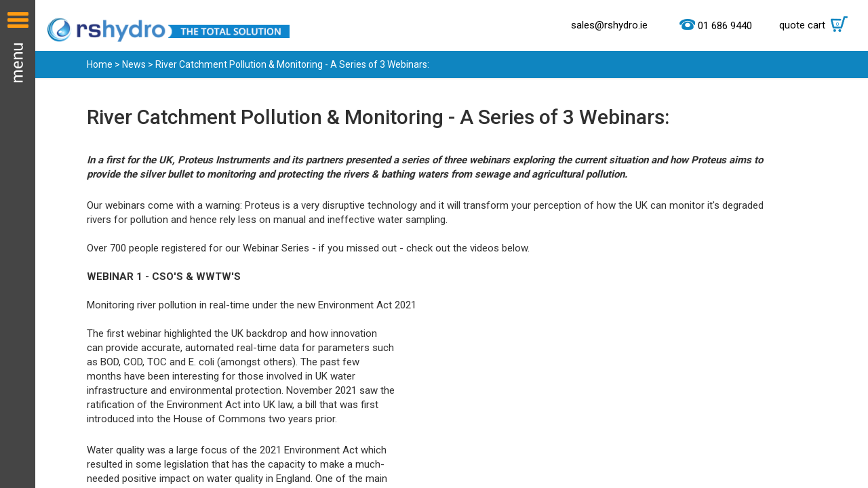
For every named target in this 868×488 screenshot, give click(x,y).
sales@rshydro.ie (609, 25)
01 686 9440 (725, 26)
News (134, 64)
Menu (18, 244)
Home (100, 64)
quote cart (817, 25)
